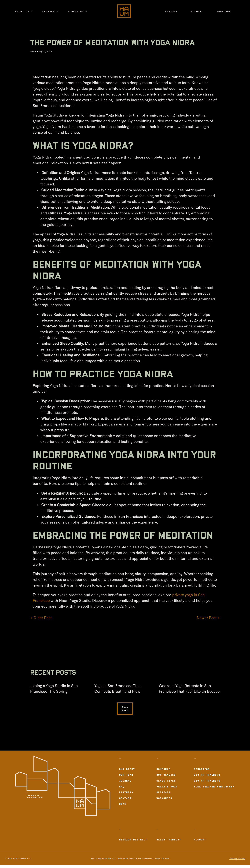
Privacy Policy (237, 858)
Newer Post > (208, 618)
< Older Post (41, 618)
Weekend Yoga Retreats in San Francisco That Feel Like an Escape (189, 689)
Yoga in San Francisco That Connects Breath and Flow (118, 689)
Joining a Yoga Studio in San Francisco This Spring (54, 689)
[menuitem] (24, 11)
